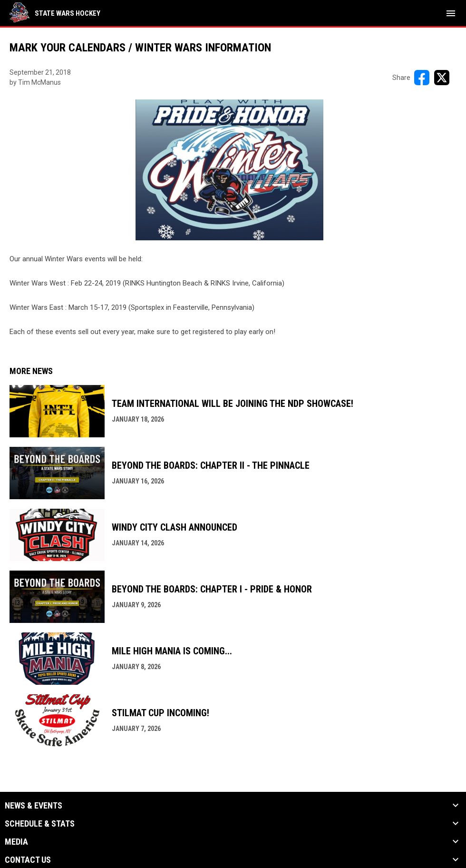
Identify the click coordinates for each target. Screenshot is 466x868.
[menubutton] (451, 13)
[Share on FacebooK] (422, 78)
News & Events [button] (34, 806)
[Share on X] (442, 78)
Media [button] (16, 842)
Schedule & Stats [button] (40, 824)
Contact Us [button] (28, 860)
